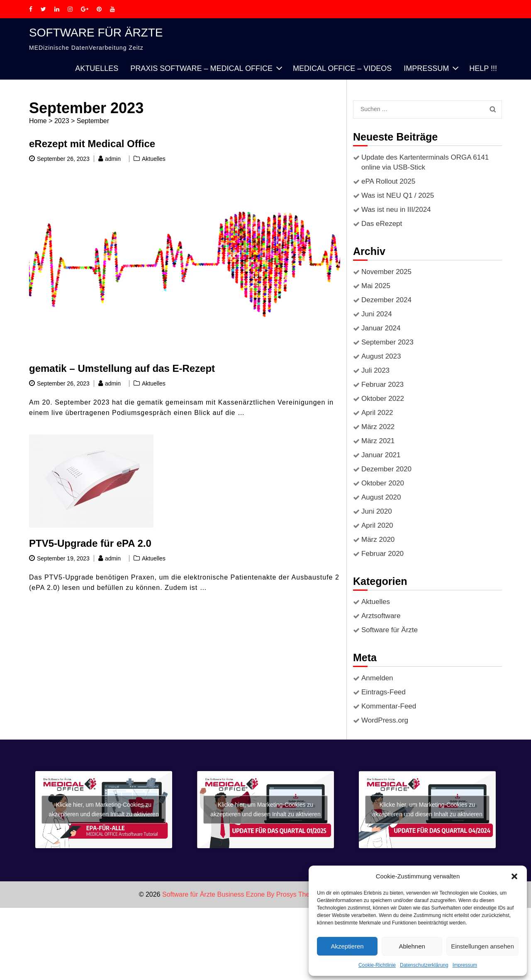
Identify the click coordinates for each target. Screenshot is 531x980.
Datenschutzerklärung (424, 965)
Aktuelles (97, 68)
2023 (62, 121)
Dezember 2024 (386, 300)
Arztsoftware (381, 616)
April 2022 (377, 413)
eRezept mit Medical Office (92, 144)
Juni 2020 (377, 511)
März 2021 (378, 441)
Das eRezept (382, 224)
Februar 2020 (382, 554)
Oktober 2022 (383, 399)
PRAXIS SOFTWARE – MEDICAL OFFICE (201, 68)
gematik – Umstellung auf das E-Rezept (122, 368)
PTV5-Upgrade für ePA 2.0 (90, 543)
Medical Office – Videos (342, 68)
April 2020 (377, 525)
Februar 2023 (382, 384)
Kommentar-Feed (389, 706)
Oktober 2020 (383, 483)
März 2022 (378, 427)
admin (113, 159)
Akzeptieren (347, 946)
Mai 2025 (376, 286)
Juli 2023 (375, 370)
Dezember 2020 (386, 469)
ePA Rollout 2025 (388, 181)
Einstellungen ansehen (482, 946)
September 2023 (387, 342)
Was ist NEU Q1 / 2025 (398, 195)
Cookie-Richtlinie (377, 965)
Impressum (465, 965)
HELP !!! (483, 68)
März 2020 (378, 540)
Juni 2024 (377, 314)
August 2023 (381, 356)
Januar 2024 (381, 328)
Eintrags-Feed (384, 692)
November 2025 (386, 272)
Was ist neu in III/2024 (396, 210)
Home (38, 121)
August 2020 (381, 497)
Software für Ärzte (96, 33)
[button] (514, 876)
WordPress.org (385, 720)
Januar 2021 (381, 455)
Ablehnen (412, 946)
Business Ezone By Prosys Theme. (270, 894)
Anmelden (377, 678)
